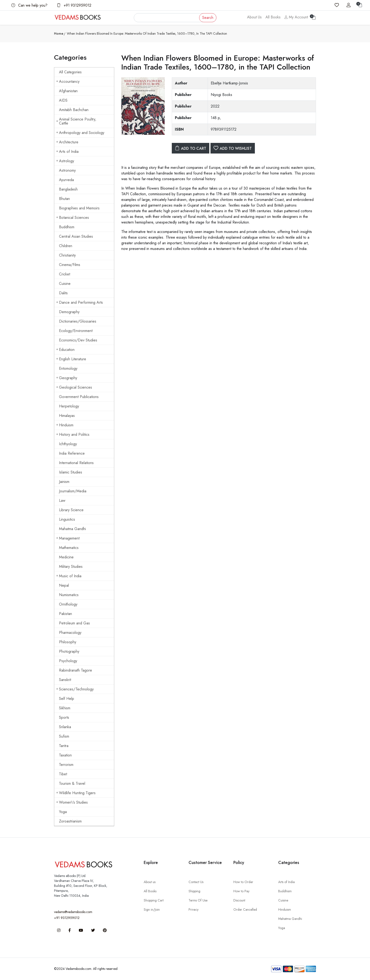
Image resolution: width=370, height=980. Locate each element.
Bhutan (64, 199)
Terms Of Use (198, 900)
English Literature (71, 359)
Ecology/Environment (76, 331)
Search (208, 18)
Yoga (63, 812)
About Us (254, 17)
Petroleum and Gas (74, 623)
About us (150, 882)
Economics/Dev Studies (78, 340)
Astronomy (67, 170)
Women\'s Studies (72, 802)
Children (66, 246)
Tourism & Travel (72, 783)
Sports (64, 717)
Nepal (64, 585)
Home (59, 33)
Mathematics (69, 548)
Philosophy (68, 642)
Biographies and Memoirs (79, 208)
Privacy (193, 909)
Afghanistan (68, 91)
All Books (273, 17)
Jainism (64, 482)
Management (68, 538)
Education (65, 350)
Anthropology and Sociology (80, 133)
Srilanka (65, 727)
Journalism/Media (73, 491)
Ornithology (68, 604)
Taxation (65, 755)
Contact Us (196, 882)
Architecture (67, 142)
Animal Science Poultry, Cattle (76, 121)
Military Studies (71, 567)
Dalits (63, 293)
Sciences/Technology (75, 689)
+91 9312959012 (74, 5)
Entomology (68, 368)
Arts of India (67, 152)
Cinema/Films (70, 265)
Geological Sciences (74, 387)
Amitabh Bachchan (74, 110)
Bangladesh (68, 189)
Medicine (66, 557)
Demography (69, 312)
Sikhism (65, 708)
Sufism (64, 736)
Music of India (69, 576)
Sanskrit (65, 680)
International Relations (76, 463)
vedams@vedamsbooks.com (73, 912)
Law (62, 500)
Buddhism (67, 227)
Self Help (67, 699)
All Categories (70, 72)
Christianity (67, 255)
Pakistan (65, 614)
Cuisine (65, 284)
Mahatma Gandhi (72, 529)
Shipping (194, 891)
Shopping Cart (154, 900)
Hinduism (65, 425)
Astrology (65, 161)
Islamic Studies (71, 472)
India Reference (72, 453)
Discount (239, 900)
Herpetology (69, 406)
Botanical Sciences (73, 218)
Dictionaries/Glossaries (78, 321)
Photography (69, 651)
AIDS (63, 100)
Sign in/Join (152, 909)
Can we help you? (29, 5)
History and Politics (73, 434)
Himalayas (67, 416)
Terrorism (66, 765)
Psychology (68, 661)
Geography (67, 378)
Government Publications (79, 397)
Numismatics (69, 595)
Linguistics (67, 519)
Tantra (64, 746)
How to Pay (241, 891)
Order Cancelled (245, 909)
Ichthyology (68, 444)
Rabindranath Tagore (76, 670)
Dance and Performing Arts (80, 302)
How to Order (243, 882)
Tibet (63, 774)
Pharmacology (70, 633)
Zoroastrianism (70, 821)
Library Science (71, 510)
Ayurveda (66, 180)
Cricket (65, 274)
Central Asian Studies (76, 236)
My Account (296, 17)
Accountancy (68, 81)
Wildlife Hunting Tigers (76, 793)
